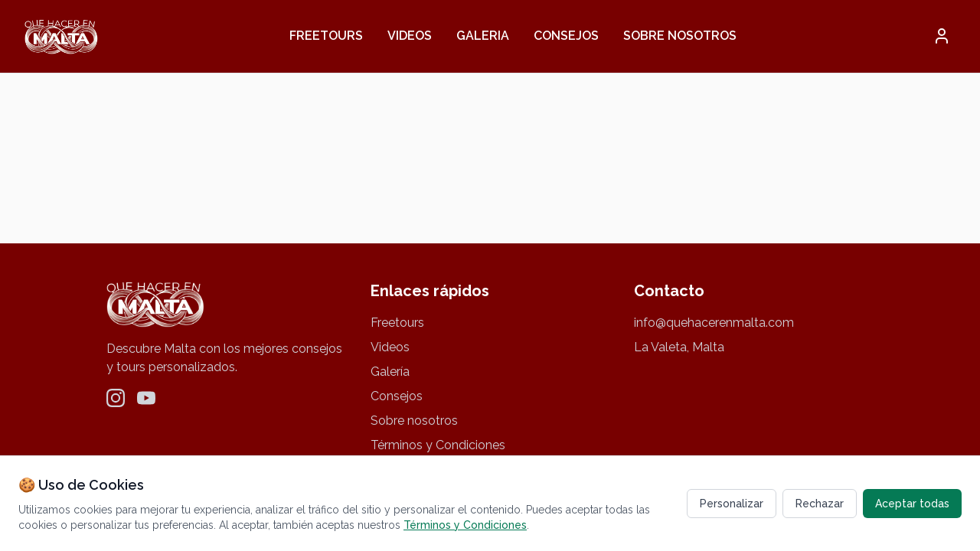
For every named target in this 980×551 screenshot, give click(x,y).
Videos (410, 36)
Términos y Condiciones (438, 445)
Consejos (566, 36)
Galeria (483, 36)
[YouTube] (146, 398)
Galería (390, 372)
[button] (942, 36)
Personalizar (732, 504)
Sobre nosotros (680, 36)
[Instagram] (116, 398)
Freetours (326, 36)
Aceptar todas (912, 504)
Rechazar (820, 504)
